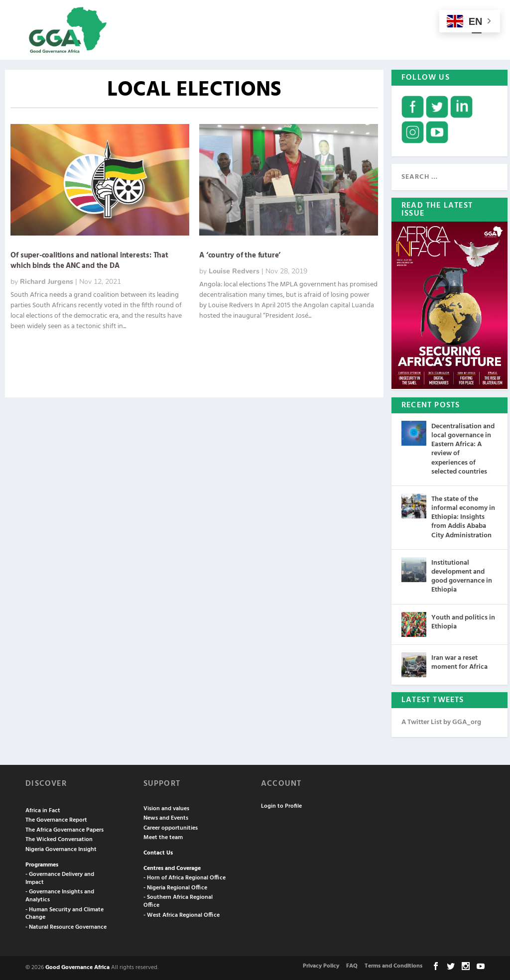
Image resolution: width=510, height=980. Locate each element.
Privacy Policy (321, 966)
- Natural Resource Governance (66, 927)
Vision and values (166, 809)
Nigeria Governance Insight (61, 850)
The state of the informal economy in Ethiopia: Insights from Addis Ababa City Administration (463, 517)
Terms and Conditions (393, 966)
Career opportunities (171, 828)
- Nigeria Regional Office (175, 888)
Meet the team (163, 838)
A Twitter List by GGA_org (441, 722)
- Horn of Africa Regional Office (185, 878)
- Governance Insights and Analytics (60, 896)
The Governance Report (56, 820)
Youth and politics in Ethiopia (463, 622)
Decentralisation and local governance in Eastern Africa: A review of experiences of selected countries (463, 449)
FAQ (352, 966)
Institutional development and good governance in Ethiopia (462, 577)
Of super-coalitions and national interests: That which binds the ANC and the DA (89, 261)
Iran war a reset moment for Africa (459, 663)
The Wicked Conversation (59, 840)
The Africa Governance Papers (64, 830)
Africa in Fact (43, 811)
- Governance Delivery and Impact (60, 878)
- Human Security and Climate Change (64, 914)
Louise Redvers (234, 271)
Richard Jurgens (47, 282)
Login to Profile (281, 806)
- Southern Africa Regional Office (178, 901)
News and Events (166, 818)
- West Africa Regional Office (182, 915)
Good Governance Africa (77, 968)
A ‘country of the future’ (240, 255)
